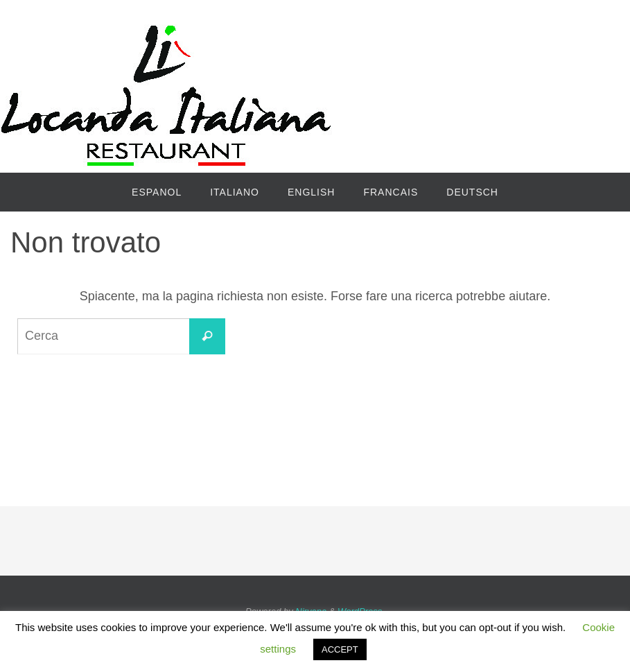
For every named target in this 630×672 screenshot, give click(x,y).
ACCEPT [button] (340, 649)
